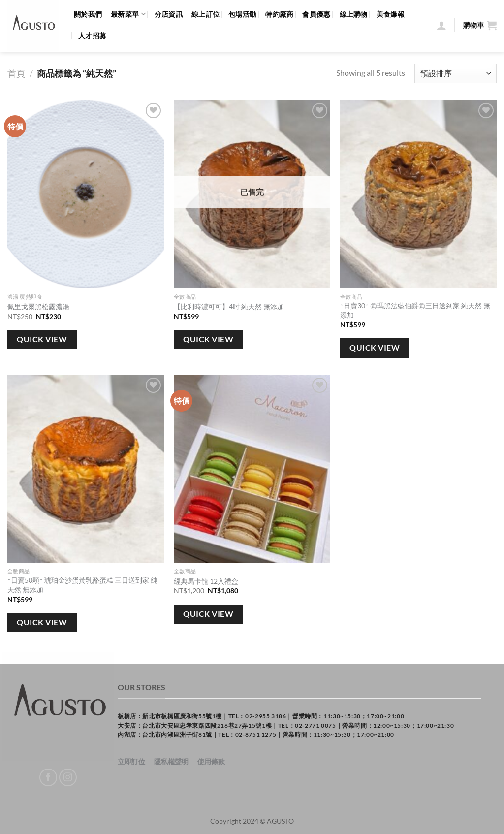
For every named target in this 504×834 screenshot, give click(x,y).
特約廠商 (279, 14)
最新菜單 (128, 14)
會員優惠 (316, 14)
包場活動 (242, 14)
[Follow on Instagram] (68, 778)
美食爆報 (391, 14)
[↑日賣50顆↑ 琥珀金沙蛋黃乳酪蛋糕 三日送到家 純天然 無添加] (86, 469)
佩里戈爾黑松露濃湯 (38, 306)
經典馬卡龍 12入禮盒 (206, 581)
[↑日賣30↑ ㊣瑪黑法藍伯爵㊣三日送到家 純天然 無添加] (418, 194)
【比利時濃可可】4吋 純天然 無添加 (229, 306)
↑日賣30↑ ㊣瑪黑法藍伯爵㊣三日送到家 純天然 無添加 (415, 310)
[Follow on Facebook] (48, 778)
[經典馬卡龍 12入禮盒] (252, 469)
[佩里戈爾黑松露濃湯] (86, 194)
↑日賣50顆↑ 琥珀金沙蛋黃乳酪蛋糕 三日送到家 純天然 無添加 (82, 585)
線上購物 (354, 14)
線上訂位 (205, 14)
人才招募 (92, 36)
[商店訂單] (456, 74)
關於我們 (88, 14)
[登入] (441, 25)
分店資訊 (169, 14)
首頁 (16, 73)
